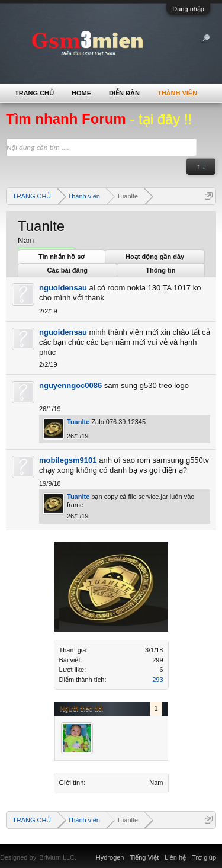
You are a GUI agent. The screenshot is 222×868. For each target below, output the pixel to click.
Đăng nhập (188, 9)
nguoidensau (63, 288)
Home (81, 93)
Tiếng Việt (145, 857)
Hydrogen (110, 857)
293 (157, 680)
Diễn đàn (124, 93)
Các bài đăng (67, 270)
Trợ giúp (204, 857)
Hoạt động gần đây (155, 257)
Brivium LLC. (58, 857)
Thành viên (177, 93)
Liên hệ (175, 857)
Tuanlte (78, 422)
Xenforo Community (82, 850)
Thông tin (160, 270)
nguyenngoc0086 (70, 385)
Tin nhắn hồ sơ (62, 257)
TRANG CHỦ (34, 93)
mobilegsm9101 (68, 460)
